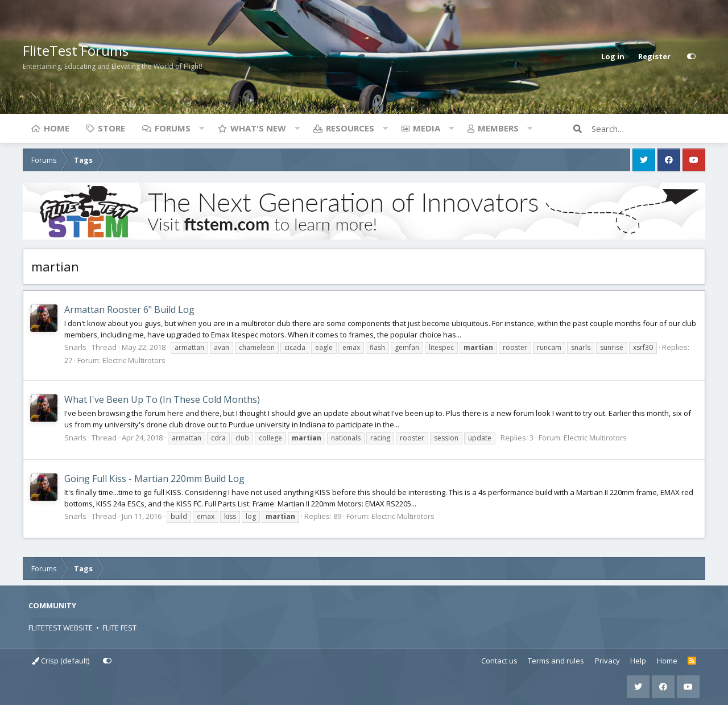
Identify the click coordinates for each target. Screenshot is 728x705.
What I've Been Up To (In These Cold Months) (162, 399)
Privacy (607, 661)
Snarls (75, 347)
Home (57, 128)
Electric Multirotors (134, 360)
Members (498, 128)
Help (638, 661)
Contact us (499, 661)
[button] (201, 128)
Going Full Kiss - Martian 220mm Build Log (154, 479)
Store (111, 128)
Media (427, 128)
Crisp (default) (61, 661)
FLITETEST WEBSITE (61, 628)
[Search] (648, 129)
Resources (350, 128)
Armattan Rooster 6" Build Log (129, 310)
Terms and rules (556, 661)
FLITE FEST (119, 628)
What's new (258, 128)
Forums (173, 128)
